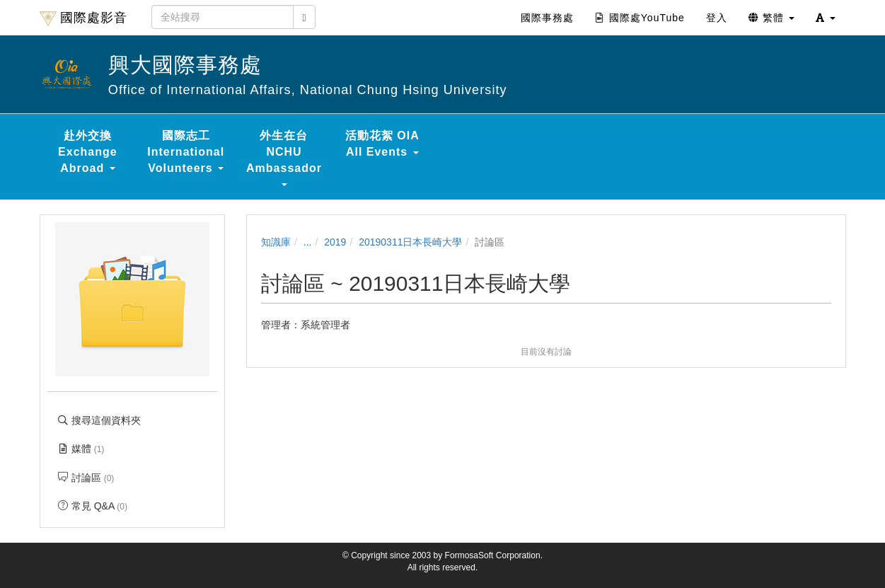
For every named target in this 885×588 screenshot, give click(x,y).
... (308, 242)
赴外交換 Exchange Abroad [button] (88, 152)
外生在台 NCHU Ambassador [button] (284, 158)
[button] (826, 18)
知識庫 (276, 242)
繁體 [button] (771, 18)
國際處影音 (83, 18)
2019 (335, 242)
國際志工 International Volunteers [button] (186, 152)
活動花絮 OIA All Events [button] (382, 144)
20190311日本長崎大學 (410, 242)
